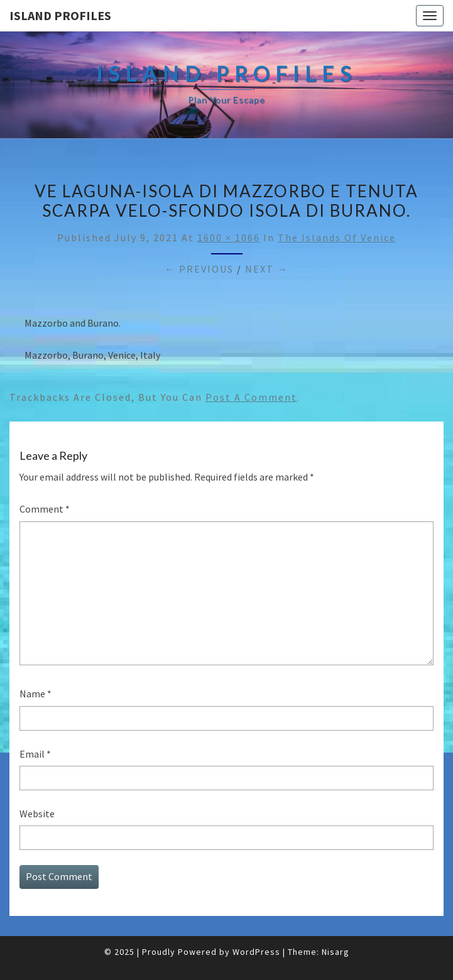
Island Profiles (60, 15)
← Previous (199, 269)
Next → (267, 269)
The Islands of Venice (337, 237)
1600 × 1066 (229, 237)
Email (35, 754)
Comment (45, 509)
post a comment (251, 397)
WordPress (256, 952)
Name (35, 694)
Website (37, 814)
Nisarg (336, 952)
